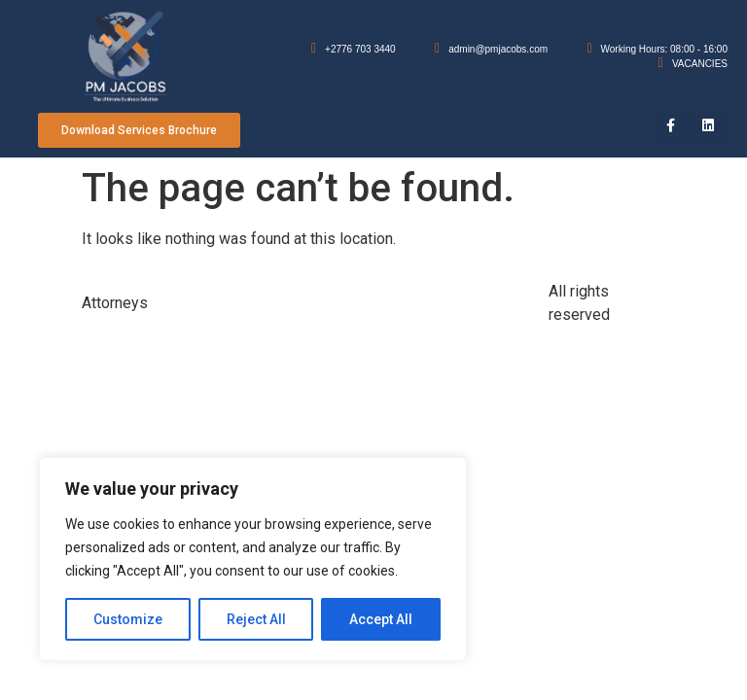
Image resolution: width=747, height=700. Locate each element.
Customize (128, 619)
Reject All (256, 619)
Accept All (381, 619)
